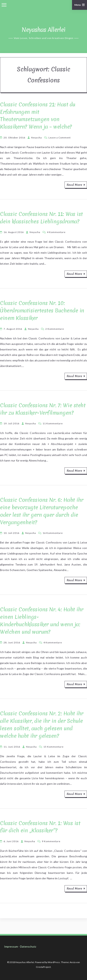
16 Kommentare (53, 533)
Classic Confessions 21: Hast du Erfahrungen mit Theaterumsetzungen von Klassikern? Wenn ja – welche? (38, 116)
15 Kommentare (53, 747)
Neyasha (36, 138)
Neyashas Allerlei (43, 30)
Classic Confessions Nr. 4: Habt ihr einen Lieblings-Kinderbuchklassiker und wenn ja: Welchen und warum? (42, 621)
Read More (76, 185)
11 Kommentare (53, 423)
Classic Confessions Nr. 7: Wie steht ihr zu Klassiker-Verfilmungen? (43, 409)
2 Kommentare (55, 329)
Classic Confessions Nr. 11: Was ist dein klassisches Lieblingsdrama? (41, 218)
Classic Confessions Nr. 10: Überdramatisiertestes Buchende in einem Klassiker (42, 311)
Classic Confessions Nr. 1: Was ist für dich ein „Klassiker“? (40, 827)
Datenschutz (28, 946)
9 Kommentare (51, 841)
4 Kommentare (56, 232)
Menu (80, 5)
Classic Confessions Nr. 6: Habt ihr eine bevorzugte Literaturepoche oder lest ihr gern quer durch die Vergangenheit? (42, 511)
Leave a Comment (60, 138)
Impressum (11, 946)
